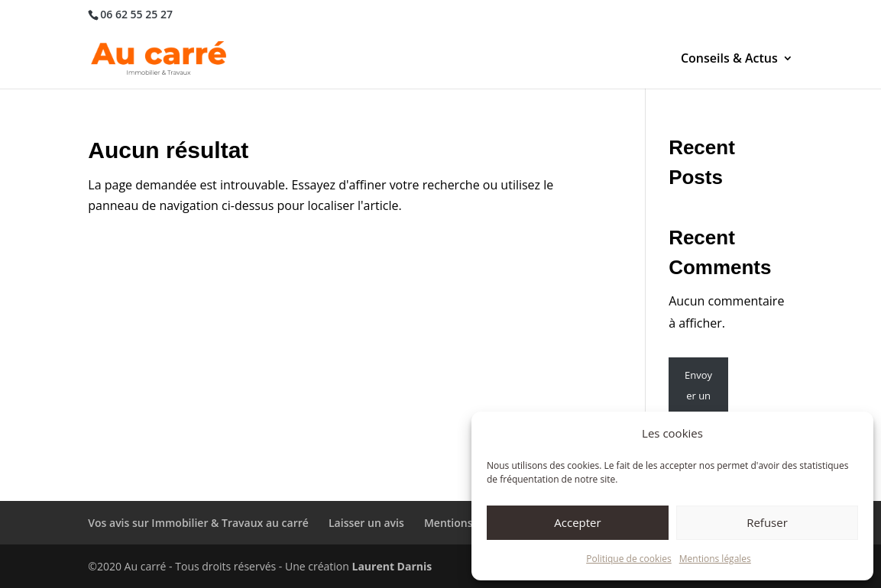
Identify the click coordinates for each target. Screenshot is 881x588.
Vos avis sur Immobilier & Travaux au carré (198, 523)
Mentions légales (715, 559)
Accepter (577, 522)
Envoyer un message (699, 406)
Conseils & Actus (729, 60)
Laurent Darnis (392, 566)
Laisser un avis (366, 523)
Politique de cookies (629, 559)
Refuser (767, 522)
